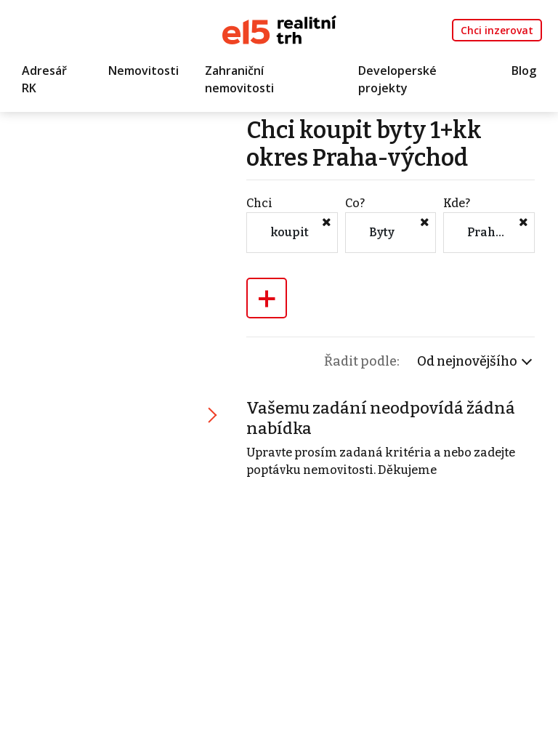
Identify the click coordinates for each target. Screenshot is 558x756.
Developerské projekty (397, 79)
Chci (259, 203)
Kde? (457, 203)
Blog (524, 71)
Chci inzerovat (497, 30)
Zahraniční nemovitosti (239, 79)
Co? (355, 203)
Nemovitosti (143, 71)
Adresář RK (44, 79)
